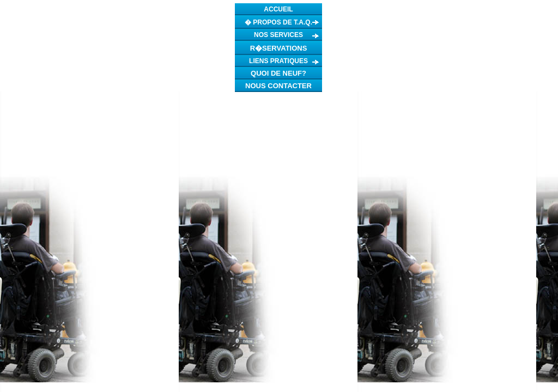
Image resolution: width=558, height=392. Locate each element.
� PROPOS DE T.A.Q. (278, 22)
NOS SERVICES (278, 35)
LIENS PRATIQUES (278, 61)
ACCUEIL (278, 9)
